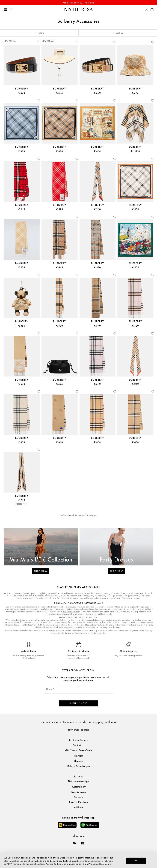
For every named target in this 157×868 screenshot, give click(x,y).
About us (79, 776)
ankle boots (54, 625)
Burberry (24, 593)
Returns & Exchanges (78, 766)
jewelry (105, 625)
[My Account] (147, 9)
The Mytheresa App (78, 781)
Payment (78, 756)
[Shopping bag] (152, 9)
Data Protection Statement (96, 864)
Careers (79, 797)
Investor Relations (79, 802)
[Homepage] (79, 9)
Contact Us (79, 745)
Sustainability (79, 787)
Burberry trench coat (71, 612)
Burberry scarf (57, 607)
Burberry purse (121, 625)
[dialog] (78, 860)
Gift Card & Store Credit (79, 750)
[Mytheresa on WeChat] (75, 843)
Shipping (79, 761)
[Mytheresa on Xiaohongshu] (83, 845)
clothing (95, 633)
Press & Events (79, 792)
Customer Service (78, 740)
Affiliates (79, 807)
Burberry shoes (81, 633)
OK (136, 860)
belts (43, 625)
